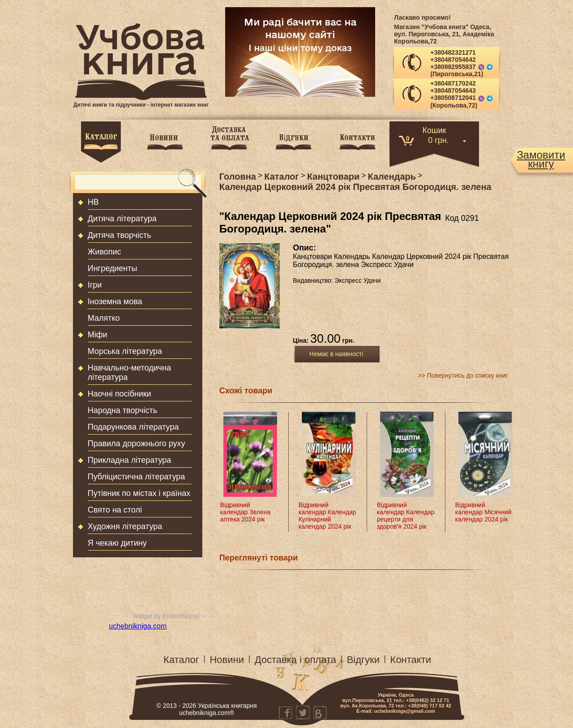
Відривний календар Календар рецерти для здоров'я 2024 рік (406, 516)
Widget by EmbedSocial (166, 616)
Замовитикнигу (541, 159)
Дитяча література (122, 219)
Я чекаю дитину (117, 543)
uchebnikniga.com (138, 626)
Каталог (181, 660)
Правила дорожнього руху (137, 444)
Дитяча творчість (120, 235)
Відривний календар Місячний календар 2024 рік (483, 512)
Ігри (95, 285)
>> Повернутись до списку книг (463, 375)
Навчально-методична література (129, 373)
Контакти (411, 660)
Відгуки (363, 660)
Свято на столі (115, 510)
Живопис (105, 252)
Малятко (104, 318)
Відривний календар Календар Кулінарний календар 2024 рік (327, 516)
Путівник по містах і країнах (139, 493)
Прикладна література (130, 460)
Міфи (98, 335)
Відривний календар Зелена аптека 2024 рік (246, 512)
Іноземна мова (115, 302)
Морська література (125, 351)
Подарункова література (133, 427)
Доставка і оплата (295, 660)
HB (93, 202)
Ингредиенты (113, 268)
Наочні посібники (120, 394)
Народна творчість (122, 410)
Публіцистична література (137, 477)
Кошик (434, 130)
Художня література (125, 526)
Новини (227, 660)
